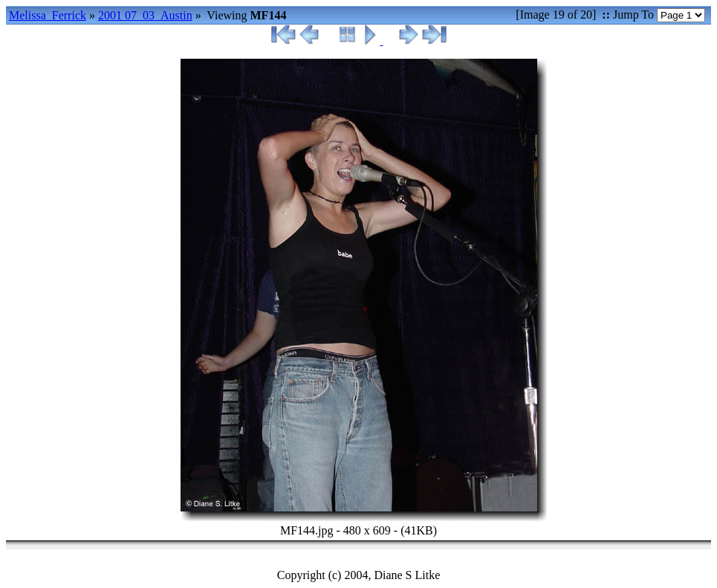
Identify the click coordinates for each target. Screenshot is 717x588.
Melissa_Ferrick (48, 15)
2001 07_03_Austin (145, 15)
